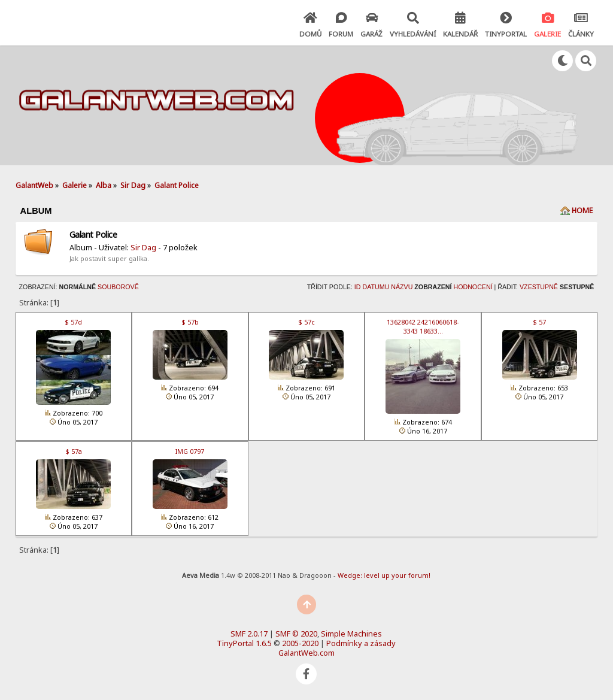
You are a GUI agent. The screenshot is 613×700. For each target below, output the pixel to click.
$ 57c (306, 322)
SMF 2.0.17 (249, 634)
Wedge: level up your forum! (384, 575)
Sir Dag (143, 247)
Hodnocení (473, 287)
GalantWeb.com (306, 653)
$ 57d (73, 322)
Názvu (402, 287)
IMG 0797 (190, 451)
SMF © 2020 (296, 634)
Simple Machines (351, 634)
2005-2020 (300, 643)
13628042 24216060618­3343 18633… (423, 326)
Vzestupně (539, 287)
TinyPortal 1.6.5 (244, 643)
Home (582, 210)
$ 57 (539, 322)
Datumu (376, 287)
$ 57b (190, 322)
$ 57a (74, 451)
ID (358, 287)
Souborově (118, 287)
